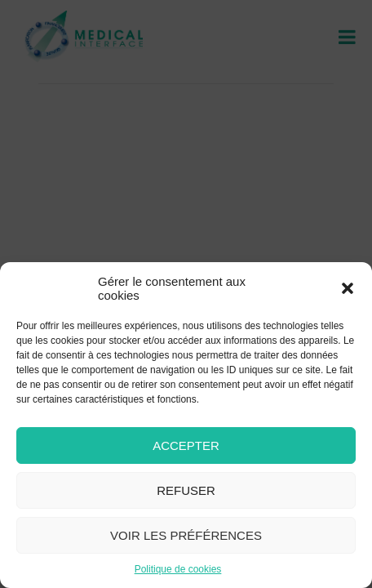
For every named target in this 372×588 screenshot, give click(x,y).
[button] (348, 288)
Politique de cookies (178, 569)
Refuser (186, 490)
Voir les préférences (186, 535)
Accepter (186, 445)
